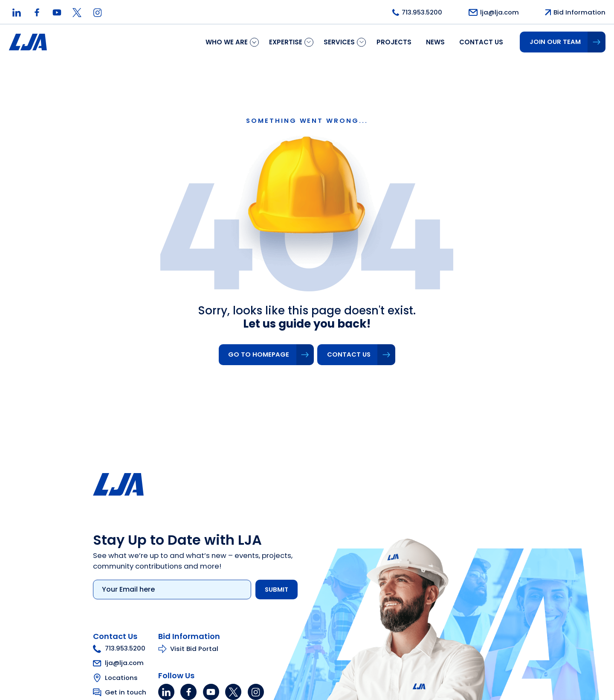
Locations (117, 678)
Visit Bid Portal (190, 649)
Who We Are (227, 42)
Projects (394, 42)
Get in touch (121, 693)
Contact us (481, 42)
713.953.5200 (115, 649)
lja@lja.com (114, 664)
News (435, 42)
